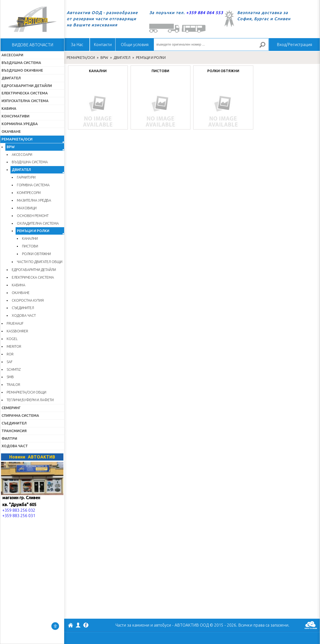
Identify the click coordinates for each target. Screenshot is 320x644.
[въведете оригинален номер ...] (211, 45)
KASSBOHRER (17, 331)
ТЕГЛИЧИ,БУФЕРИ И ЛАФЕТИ (30, 400)
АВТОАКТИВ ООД (71, 626)
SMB (10, 377)
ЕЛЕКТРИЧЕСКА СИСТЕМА (25, 93)
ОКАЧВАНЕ (11, 132)
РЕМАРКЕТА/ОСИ (17, 139)
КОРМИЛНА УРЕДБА (20, 124)
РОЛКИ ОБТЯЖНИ (36, 254)
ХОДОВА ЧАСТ (24, 315)
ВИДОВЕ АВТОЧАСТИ (32, 45)
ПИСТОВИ (30, 246)
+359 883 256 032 (19, 510)
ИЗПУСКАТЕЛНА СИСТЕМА (25, 101)
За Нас (77, 45)
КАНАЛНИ (30, 238)
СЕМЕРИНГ (11, 408)
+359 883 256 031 (19, 516)
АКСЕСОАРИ (12, 55)
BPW (11, 147)
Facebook (86, 626)
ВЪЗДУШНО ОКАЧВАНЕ (22, 70)
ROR (10, 354)
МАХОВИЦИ (27, 208)
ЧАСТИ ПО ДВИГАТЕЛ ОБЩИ (40, 262)
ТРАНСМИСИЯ (14, 431)
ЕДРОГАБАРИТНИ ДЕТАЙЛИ (27, 86)
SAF (10, 362)
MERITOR (14, 346)
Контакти (103, 45)
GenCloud (311, 625)
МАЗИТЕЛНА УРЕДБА (34, 200)
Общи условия (135, 45)
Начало (32, 19)
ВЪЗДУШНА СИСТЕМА (21, 63)
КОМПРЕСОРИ (29, 193)
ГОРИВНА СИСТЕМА (33, 185)
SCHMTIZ (14, 369)
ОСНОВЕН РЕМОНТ (33, 216)
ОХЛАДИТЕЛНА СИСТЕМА (38, 223)
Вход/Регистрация (294, 45)
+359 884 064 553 (205, 13)
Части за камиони (132, 625)
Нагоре (55, 626)
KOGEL (12, 339)
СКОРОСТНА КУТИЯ (28, 300)
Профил (78, 625)
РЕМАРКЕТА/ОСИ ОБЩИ (26, 392)
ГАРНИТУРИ (26, 177)
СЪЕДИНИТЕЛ (23, 308)
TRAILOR (13, 385)
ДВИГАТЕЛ (11, 78)
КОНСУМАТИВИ (15, 116)
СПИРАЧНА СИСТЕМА (20, 416)
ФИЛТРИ (9, 439)
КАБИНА (9, 108)
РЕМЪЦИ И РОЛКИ (33, 231)
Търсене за (265, 47)
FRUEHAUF (15, 323)
